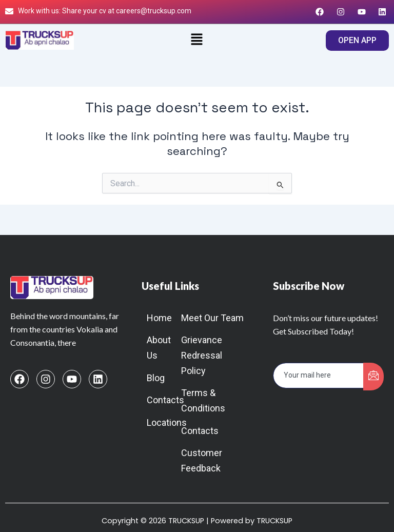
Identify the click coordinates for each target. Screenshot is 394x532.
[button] (197, 41)
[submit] (373, 377)
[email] (319, 376)
